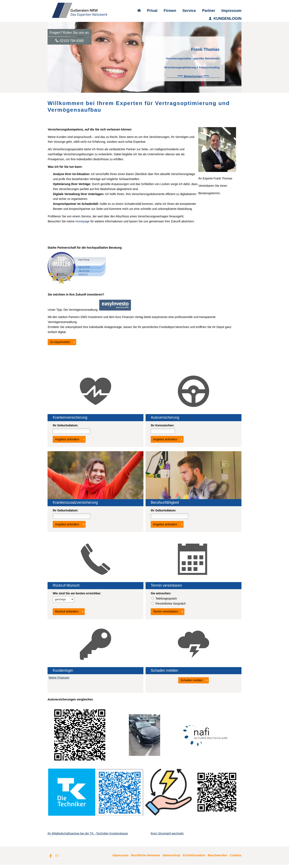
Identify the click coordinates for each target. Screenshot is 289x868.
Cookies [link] (236, 859)
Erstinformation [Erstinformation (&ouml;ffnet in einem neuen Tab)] (194, 859)
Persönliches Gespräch (171, 604)
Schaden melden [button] (192, 680)
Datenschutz (172, 859)
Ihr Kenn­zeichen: (163, 425)
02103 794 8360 (72, 41)
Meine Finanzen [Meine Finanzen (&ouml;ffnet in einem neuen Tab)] (59, 678)
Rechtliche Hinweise (146, 859)
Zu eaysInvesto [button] (60, 342)
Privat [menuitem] (152, 11)
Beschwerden (217, 859)
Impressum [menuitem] (231, 11)
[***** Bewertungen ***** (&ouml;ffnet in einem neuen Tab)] (193, 76)
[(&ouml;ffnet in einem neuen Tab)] (115, 309)
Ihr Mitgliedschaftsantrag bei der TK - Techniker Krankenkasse (88, 837)
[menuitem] (139, 11)
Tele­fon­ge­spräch (166, 599)
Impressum (121, 859)
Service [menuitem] (189, 11)
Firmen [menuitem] (170, 11)
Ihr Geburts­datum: (65, 425)
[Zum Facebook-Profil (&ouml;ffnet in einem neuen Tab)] (51, 859)
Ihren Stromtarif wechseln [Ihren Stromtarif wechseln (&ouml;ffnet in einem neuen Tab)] (167, 837)
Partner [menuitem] (209, 11)
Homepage (82, 221)
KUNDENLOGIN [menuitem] (225, 19)
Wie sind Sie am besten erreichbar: (77, 593)
